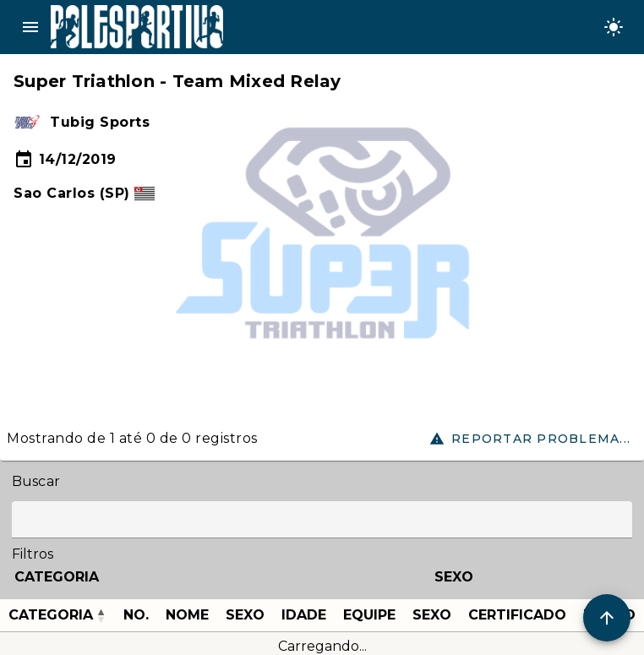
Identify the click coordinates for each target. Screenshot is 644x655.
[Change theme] (614, 27)
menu (30, 27)
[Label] (322, 520)
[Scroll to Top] (607, 618)
